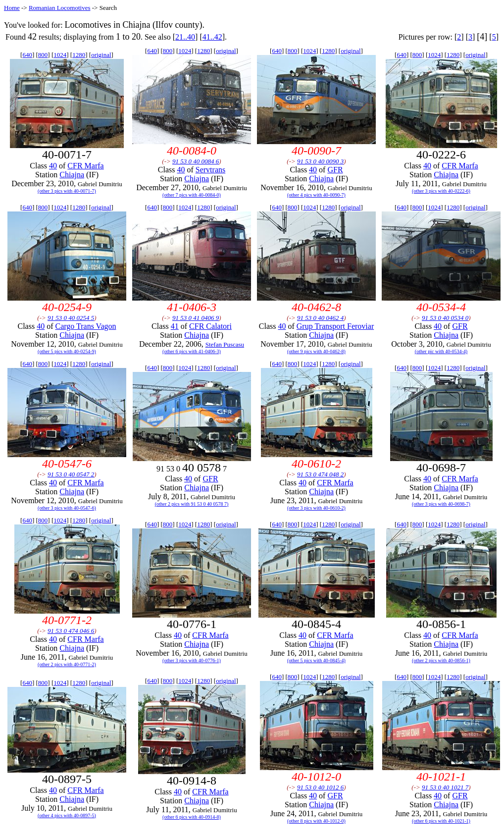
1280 (79, 55)
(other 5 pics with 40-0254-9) (67, 351)
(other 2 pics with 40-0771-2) (67, 664)
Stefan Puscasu (225, 344)
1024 (60, 55)
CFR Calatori (210, 326)
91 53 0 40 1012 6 (320, 787)
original (101, 55)
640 (27, 55)
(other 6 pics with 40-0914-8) (192, 817)
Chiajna (72, 175)
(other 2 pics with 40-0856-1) (441, 660)
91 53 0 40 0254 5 (71, 318)
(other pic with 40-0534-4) (441, 351)
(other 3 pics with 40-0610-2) (316, 508)
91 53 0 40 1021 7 (445, 787)
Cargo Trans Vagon (86, 326)
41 (175, 326)
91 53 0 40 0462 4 (320, 318)
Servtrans (210, 170)
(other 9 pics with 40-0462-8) (316, 351)
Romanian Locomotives (60, 8)
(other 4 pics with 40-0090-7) (316, 195)
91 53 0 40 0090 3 (320, 161)
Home (12, 8)
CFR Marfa (85, 166)
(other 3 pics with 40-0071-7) (67, 191)
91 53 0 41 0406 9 (196, 318)
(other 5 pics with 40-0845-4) (316, 660)
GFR (335, 170)
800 (43, 55)
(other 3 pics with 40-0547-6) (67, 508)
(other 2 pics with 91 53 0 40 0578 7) (192, 504)
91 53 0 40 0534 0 (445, 318)
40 (53, 166)
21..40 (185, 37)
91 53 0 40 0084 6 (196, 161)
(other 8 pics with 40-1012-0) (316, 821)
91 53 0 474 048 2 (320, 474)
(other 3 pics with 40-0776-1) (192, 660)
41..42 (212, 37)
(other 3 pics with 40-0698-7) (441, 504)
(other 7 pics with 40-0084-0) (192, 195)
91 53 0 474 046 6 (71, 631)
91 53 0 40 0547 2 (71, 474)
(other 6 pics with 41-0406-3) (192, 351)
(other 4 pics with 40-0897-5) (67, 815)
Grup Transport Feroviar (335, 326)
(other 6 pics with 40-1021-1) (441, 821)
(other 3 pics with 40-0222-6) (441, 191)
